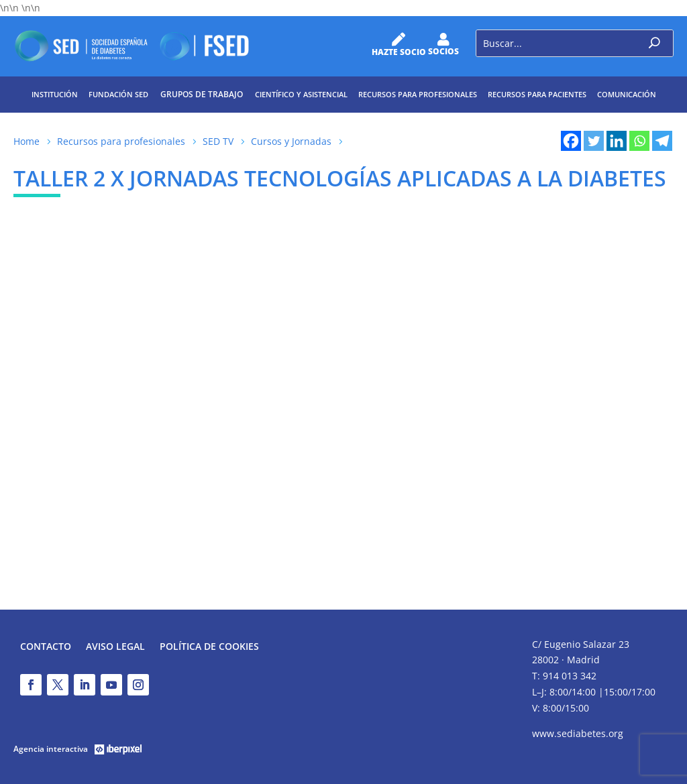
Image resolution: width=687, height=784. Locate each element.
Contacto (46, 647)
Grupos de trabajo (202, 94)
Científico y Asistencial (301, 94)
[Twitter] (594, 141)
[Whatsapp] (639, 141)
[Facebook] (571, 141)
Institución (55, 94)
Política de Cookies (209, 647)
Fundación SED (118, 94)
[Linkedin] (617, 141)
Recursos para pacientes (537, 94)
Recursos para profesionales (418, 94)
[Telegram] (662, 141)
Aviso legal (115, 647)
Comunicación (627, 94)
